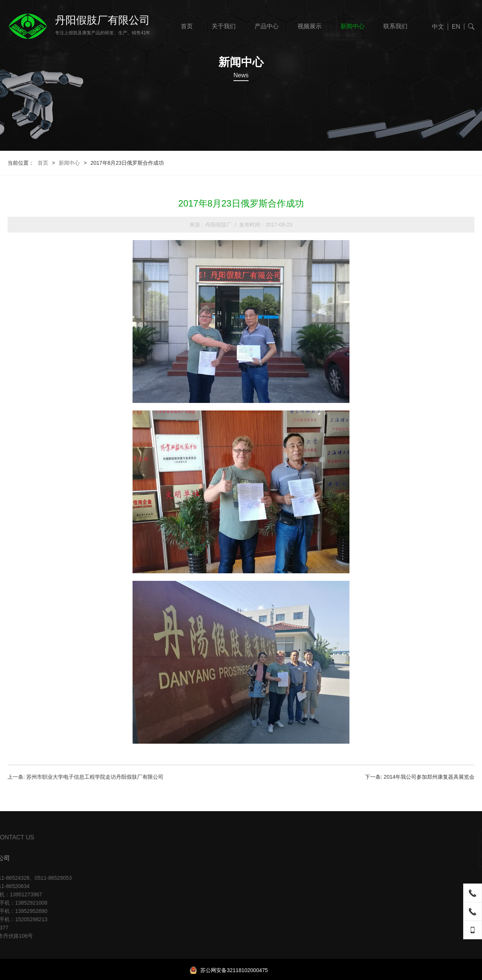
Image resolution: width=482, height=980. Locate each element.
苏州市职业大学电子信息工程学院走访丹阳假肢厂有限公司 (95, 777)
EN (456, 27)
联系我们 (395, 26)
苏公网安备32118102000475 (229, 970)
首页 (187, 26)
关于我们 (224, 26)
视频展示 (310, 26)
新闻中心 (352, 26)
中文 (438, 27)
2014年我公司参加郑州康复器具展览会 (429, 777)
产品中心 (267, 26)
